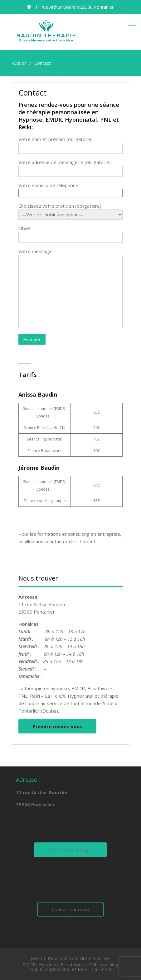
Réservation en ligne (70, 850)
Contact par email (70, 909)
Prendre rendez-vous (57, 726)
